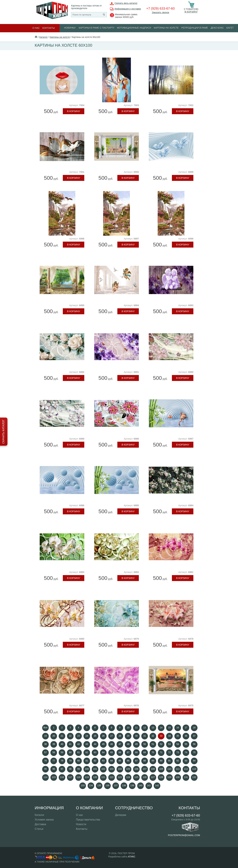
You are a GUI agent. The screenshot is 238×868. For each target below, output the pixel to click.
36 (186, 736)
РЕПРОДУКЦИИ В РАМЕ (195, 28)
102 (103, 769)
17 (186, 727)
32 (153, 736)
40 (62, 744)
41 (70, 744)
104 (120, 769)
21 (62, 736)
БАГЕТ (230, 28)
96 (54, 769)
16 (178, 727)
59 (62, 752)
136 (107, 785)
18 (194, 727)
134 (91, 785)
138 (124, 785)
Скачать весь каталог (126, 3)
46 (112, 744)
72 (169, 752)
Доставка (40, 824)
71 (161, 752)
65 (112, 752)
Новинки (70, 28)
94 (194, 761)
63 (95, 752)
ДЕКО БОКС (217, 28)
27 (112, 736)
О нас (36, 28)
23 (79, 736)
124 (128, 777)
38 (45, 744)
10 (128, 727)
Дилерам (121, 815)
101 (95, 769)
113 (194, 769)
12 (145, 727)
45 (103, 744)
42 (79, 744)
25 (95, 736)
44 (95, 744)
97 (62, 769)
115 (54, 777)
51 (153, 744)
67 (128, 752)
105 (128, 769)
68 (136, 752)
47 (120, 744)
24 (87, 736)
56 (194, 744)
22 (70, 736)
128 (161, 777)
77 (54, 761)
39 (54, 744)
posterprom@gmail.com (184, 835)
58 (54, 752)
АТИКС (132, 857)
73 (178, 752)
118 (78, 777)
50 (145, 744)
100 (87, 769)
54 (178, 744)
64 (103, 752)
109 (161, 769)
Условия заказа (44, 820)
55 (186, 744)
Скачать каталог (3, 432)
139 (132, 785)
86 (128, 761)
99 (79, 769)
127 (153, 777)
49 (136, 744)
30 (136, 736)
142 (157, 785)
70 (153, 752)
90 (161, 761)
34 (169, 736)
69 (145, 752)
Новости (81, 824)
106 (136, 769)
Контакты (49, 28)
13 (153, 727)
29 (128, 736)
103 (111, 769)
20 (54, 736)
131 (186, 777)
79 (70, 761)
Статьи (39, 829)
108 (153, 769)
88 (145, 761)
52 (161, 744)
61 (79, 752)
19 (45, 736)
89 (153, 761)
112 (186, 769)
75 (194, 752)
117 (70, 777)
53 (169, 744)
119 (87, 777)
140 (140, 785)
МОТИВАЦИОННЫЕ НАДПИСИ (134, 28)
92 (178, 761)
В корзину (191, 12)
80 (79, 761)
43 (87, 744)
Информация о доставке (128, 9)
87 (136, 761)
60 (70, 752)
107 (145, 769)
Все (45, 727)
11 (136, 727)
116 (62, 777)
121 (103, 777)
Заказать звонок (160, 12)
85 (120, 761)
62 (87, 752)
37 (194, 736)
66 (120, 752)
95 (45, 769)
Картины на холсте (166, 28)
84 (112, 761)
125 (136, 777)
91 (169, 761)
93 (186, 761)
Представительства (88, 820)
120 (95, 777)
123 (120, 777)
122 (111, 777)
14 (161, 727)
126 (145, 777)
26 (103, 736)
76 (45, 761)
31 (145, 736)
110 (169, 769)
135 (99, 785)
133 (83, 785)
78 (62, 761)
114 (45, 777)
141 (149, 785)
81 (87, 761)
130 (178, 777)
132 (194, 777)
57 (45, 752)
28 (120, 736)
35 (178, 736)
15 (169, 727)
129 (169, 777)
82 (95, 761)
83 (103, 761)
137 (116, 785)
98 (70, 769)
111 (178, 769)
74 (186, 752)
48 (128, 744)
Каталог (44, 37)
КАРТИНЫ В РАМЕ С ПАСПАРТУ (97, 28)
